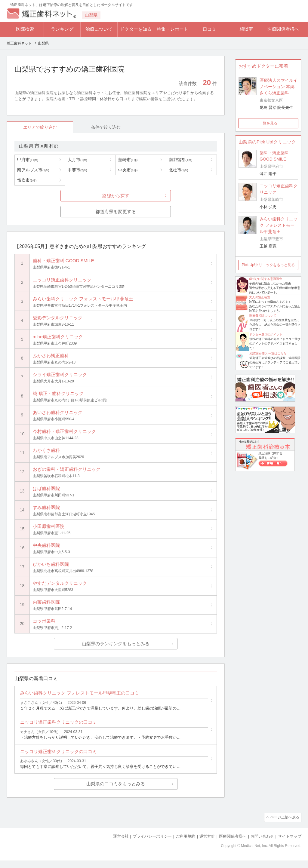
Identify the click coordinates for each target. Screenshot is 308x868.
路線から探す (116, 196)
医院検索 (25, 29)
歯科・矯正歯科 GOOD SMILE (274, 156)
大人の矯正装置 (260, 297)
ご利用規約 (185, 844)
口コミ (209, 29)
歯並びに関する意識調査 (266, 279)
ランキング (62, 29)
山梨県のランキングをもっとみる (116, 650)
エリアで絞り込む (34, 127)
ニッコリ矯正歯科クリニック (279, 189)
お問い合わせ (262, 844)
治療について (99, 29)
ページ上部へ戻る (284, 825)
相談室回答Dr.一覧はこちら (268, 353)
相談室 (246, 29)
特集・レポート (172, 29)
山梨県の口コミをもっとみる (116, 792)
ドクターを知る (136, 29)
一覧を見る (268, 123)
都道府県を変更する (116, 212)
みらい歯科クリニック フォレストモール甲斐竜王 (279, 225)
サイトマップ (290, 844)
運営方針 (207, 844)
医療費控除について (263, 316)
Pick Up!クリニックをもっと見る (268, 265)
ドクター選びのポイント (266, 334)
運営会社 (121, 844)
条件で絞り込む (88, 127)
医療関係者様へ (283, 29)
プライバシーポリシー (152, 844)
